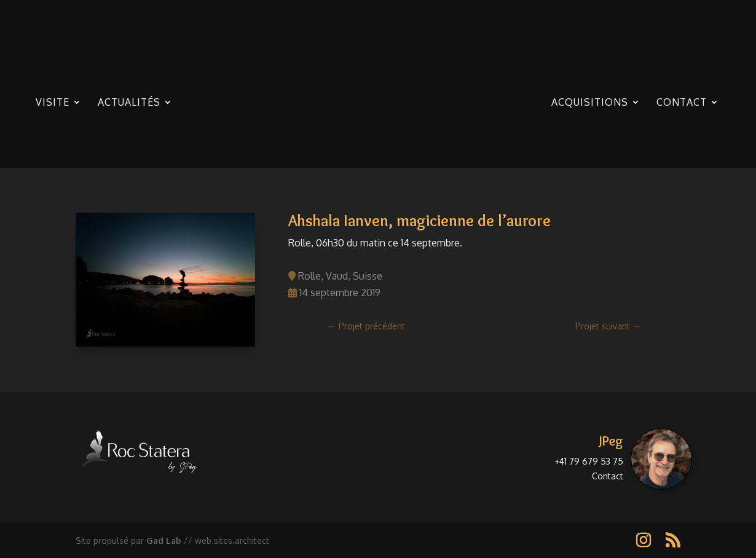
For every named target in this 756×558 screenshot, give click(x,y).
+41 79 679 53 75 (589, 461)
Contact (682, 103)
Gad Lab (164, 540)
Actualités (129, 103)
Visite (53, 103)
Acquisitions (590, 103)
